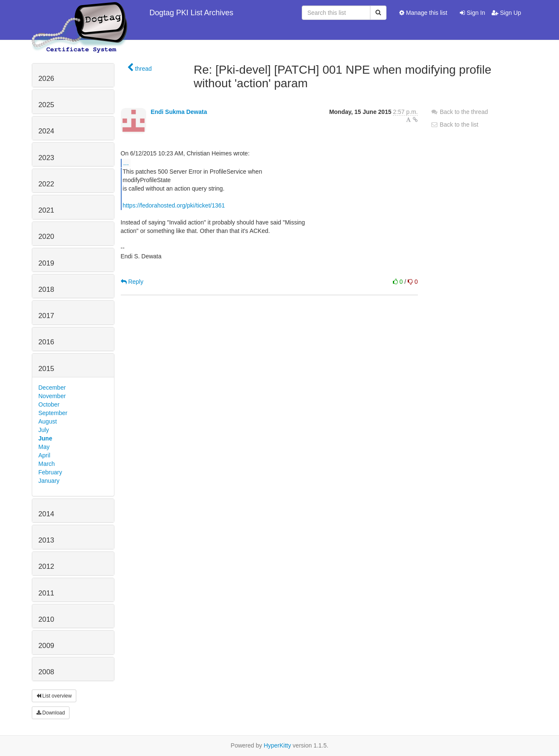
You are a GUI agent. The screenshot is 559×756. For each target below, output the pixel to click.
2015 (46, 369)
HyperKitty (277, 745)
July (44, 430)
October (49, 404)
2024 (46, 131)
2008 (46, 672)
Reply (132, 282)
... (126, 163)
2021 (46, 210)
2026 (46, 79)
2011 (46, 593)
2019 (46, 263)
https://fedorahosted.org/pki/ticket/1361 (174, 205)
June (46, 438)
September (53, 413)
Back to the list (455, 125)
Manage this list (423, 13)
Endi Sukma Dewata (179, 112)
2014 (46, 514)
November (52, 396)
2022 (46, 184)
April (44, 455)
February (50, 472)
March (47, 464)
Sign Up (506, 13)
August (48, 421)
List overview (54, 696)
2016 (46, 342)
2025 (46, 105)
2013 (46, 540)
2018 (46, 289)
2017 (46, 316)
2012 (46, 566)
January (49, 481)
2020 (46, 237)
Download (51, 713)
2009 (46, 646)
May (44, 447)
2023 (46, 158)
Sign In (472, 13)
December (52, 388)
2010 (46, 619)
